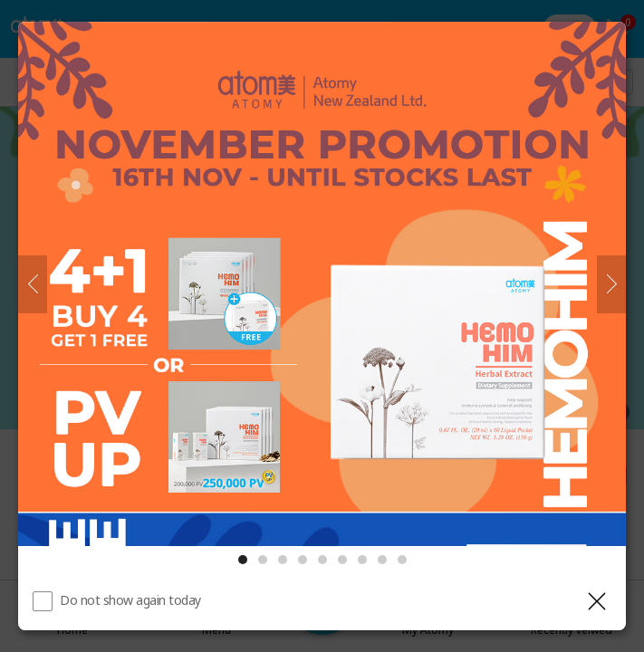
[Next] (611, 284)
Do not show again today (130, 600)
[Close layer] (597, 601)
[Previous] (33, 284)
